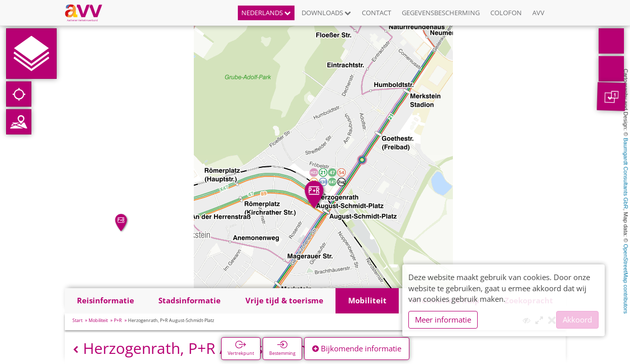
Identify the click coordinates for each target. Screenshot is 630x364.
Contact (376, 13)
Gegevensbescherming (441, 13)
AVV (538, 13)
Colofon (506, 13)
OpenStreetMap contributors (626, 279)
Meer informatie (443, 320)
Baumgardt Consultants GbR (626, 174)
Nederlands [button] (266, 13)
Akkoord (577, 320)
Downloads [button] (326, 13)
